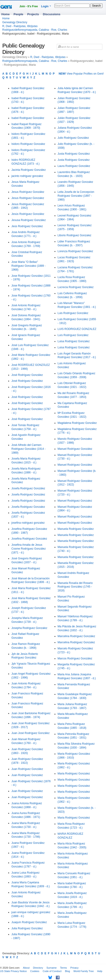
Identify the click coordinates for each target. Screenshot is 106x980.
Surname (52, 968)
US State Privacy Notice (13, 971)
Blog (67, 971)
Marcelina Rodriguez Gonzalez (76, 642)
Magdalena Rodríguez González (77, 423)
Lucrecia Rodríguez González (76, 287)
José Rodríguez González (27, 375)
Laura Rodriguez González (74, 166)
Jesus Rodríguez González (28, 192)
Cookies (35, 971)
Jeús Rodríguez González (27, 226)
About (26, 968)
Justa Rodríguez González (74, 154)
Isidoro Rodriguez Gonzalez (28, 144)
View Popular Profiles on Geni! (81, 74)
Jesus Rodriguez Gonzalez (28, 198)
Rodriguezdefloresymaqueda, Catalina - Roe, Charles (35, 30)
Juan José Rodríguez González (30, 733)
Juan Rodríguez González (27, 769)
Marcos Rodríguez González (75, 658)
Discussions (52, 14)
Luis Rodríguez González (73, 313)
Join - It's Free (29, 6)
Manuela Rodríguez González (76, 529)
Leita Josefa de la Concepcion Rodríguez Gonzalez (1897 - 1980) (76, 196)
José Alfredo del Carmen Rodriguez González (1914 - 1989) (28, 449)
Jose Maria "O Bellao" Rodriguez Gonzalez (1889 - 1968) (28, 266)
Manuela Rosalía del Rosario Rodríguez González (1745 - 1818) (75, 587)
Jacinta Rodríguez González (29, 170)
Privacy (74, 968)
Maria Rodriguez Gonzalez (74, 774)
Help (100, 971)
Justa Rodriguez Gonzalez (74, 160)
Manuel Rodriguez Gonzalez (75, 501)
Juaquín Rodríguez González (29, 922)
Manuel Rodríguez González (75, 449)
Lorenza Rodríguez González (75, 251)
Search (96, 6)
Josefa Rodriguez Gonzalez (28, 507)
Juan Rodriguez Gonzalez (27, 775)
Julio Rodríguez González (73, 138)
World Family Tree (84, 971)
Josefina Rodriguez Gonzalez (29, 539)
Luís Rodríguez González (73, 335)
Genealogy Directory (15, 22)
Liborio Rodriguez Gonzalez (75, 235)
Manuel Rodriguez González (75, 523)
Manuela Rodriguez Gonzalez (76, 557)
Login (45, 6)
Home (5, 14)
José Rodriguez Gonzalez (27, 419)
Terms (63, 968)
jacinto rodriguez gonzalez (27, 176)
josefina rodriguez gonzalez (28, 523)
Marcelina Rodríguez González (76, 636)
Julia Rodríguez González (27, 928)
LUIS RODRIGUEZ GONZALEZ (77, 329)
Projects (33, 14)
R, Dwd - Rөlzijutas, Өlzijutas (20, 26)
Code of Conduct (52, 971)
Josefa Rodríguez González (28, 488)
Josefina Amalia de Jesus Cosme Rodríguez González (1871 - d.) (29, 549)
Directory (38, 968)
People (18, 14)
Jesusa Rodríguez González (29, 220)
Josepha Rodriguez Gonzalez (29, 628)
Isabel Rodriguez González (28, 118)
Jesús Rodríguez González (28, 214)
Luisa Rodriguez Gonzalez (74, 341)
